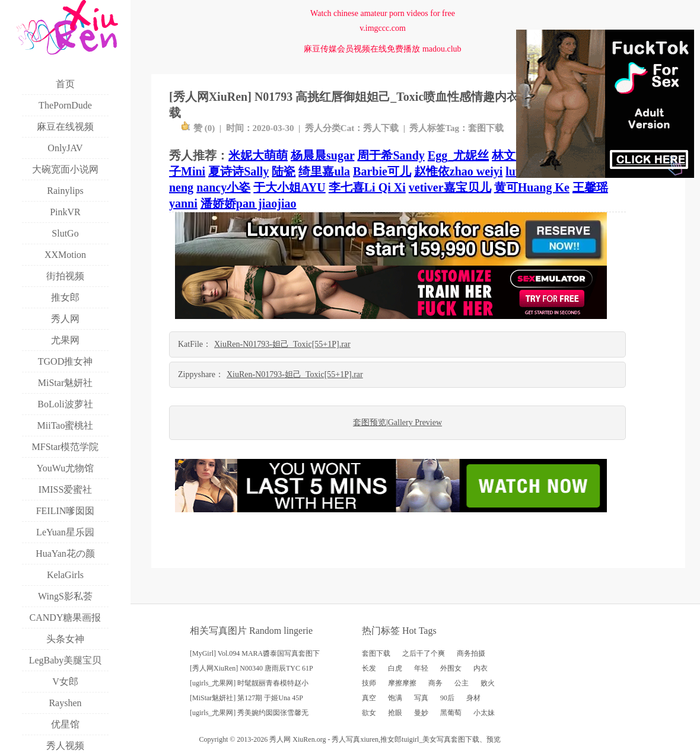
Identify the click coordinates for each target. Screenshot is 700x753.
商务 (435, 683)
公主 (462, 683)
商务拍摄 (471, 653)
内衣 (481, 668)
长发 (369, 668)
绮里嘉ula (324, 171)
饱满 (395, 698)
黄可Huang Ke (532, 187)
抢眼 (395, 713)
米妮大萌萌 (258, 155)
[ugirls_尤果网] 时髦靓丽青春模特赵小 (249, 683)
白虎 (395, 668)
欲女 (369, 713)
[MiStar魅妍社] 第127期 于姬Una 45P (246, 698)
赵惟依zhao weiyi (458, 171)
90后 (447, 698)
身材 (473, 698)
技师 (369, 683)
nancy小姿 (223, 187)
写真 (421, 698)
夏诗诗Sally (238, 171)
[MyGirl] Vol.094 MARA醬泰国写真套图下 (255, 653)
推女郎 (391, 739)
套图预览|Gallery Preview (397, 422)
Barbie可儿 (382, 171)
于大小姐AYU (289, 187)
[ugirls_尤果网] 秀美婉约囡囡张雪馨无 (249, 713)
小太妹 (484, 713)
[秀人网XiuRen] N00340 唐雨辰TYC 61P (252, 668)
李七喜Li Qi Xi (367, 187)
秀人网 (280, 739)
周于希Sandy (391, 155)
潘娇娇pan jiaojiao (249, 203)
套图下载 (486, 128)
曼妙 (421, 713)
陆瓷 (284, 171)
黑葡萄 (451, 713)
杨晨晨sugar (322, 155)
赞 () (198, 128)
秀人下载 (381, 128)
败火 (488, 683)
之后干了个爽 (424, 653)
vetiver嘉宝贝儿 (450, 187)
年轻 (421, 668)
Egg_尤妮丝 (458, 155)
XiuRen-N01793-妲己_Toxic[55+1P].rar (282, 344)
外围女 (451, 668)
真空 (369, 698)
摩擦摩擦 (402, 683)
